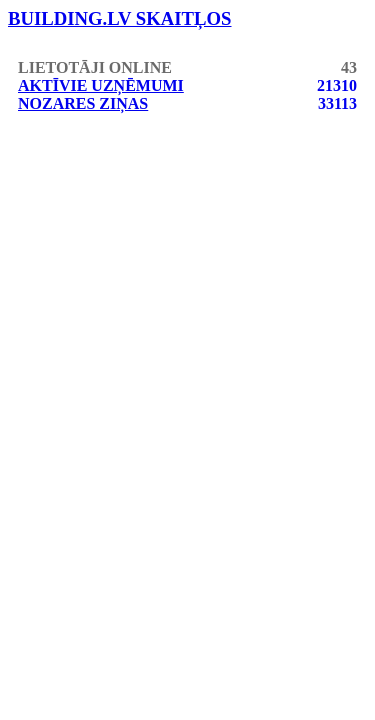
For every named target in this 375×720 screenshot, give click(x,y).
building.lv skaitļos (120, 18)
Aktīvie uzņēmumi (101, 85)
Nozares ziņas (83, 103)
